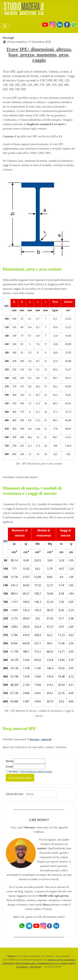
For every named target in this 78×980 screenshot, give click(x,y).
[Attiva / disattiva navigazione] (5, 26)
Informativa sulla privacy (36, 771)
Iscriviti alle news (20, 778)
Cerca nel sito (14, 794)
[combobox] (40, 794)
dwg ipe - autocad (40, 739)
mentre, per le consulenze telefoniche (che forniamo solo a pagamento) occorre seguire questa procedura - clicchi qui (39, 963)
